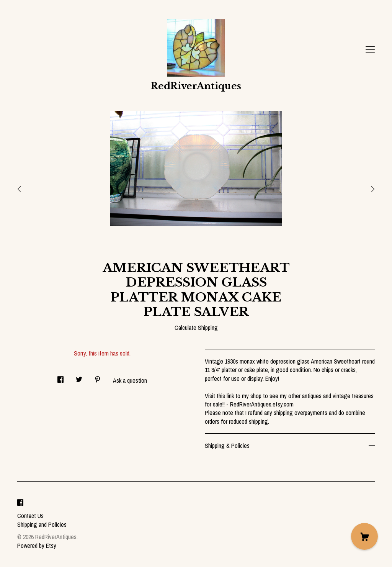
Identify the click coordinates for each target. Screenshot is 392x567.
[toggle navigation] (370, 50)
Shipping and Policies (42, 524)
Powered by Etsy (37, 546)
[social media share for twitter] (79, 377)
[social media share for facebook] (60, 377)
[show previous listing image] (36, 187)
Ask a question (130, 380)
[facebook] (20, 503)
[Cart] (364, 536)
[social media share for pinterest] (98, 377)
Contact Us (30, 516)
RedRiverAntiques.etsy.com (262, 404)
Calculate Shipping (196, 328)
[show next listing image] (356, 187)
